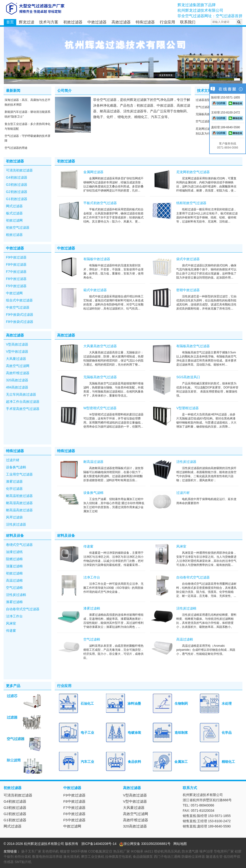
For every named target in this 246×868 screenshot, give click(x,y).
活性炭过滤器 (16, 524)
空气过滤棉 (14, 588)
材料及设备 (15, 535)
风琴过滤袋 (14, 517)
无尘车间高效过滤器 (21, 394)
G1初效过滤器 (17, 199)
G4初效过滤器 (17, 177)
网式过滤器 (14, 206)
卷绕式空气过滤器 (19, 545)
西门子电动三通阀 (167, 857)
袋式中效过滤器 (188, 259)
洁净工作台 (14, 616)
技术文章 (204, 90)
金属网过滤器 (93, 172)
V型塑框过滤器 (187, 408)
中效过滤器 (97, 22)
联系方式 (190, 788)
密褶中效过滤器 (188, 290)
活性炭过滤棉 (16, 595)
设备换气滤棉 (16, 467)
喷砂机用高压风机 (167, 851)
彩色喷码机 (51, 851)
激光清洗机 (72, 857)
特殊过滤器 (145, 22)
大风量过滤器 (16, 359)
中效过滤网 (14, 293)
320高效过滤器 (17, 380)
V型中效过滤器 (17, 351)
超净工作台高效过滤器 (23, 402)
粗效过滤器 (14, 235)
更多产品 (13, 686)
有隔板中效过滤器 (97, 259)
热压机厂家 (122, 851)
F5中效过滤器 (16, 286)
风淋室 (11, 623)
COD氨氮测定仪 (100, 851)
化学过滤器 (14, 489)
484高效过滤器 (17, 387)
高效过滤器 (121, 22)
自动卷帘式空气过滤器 (23, 609)
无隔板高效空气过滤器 (100, 377)
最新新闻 (13, 90)
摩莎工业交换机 (93, 857)
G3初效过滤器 (17, 185)
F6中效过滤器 (16, 279)
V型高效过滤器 (17, 344)
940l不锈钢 (79, 851)
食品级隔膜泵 (143, 857)
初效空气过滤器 (18, 227)
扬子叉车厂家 (31, 851)
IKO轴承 (137, 851)
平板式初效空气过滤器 (100, 203)
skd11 (149, 851)
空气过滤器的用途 (16, 148)
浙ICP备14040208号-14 (99, 844)
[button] (237, 79)
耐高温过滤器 (93, 462)
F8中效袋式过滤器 (20, 322)
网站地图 (180, 844)
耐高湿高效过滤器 (19, 503)
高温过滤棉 (14, 580)
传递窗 (11, 630)
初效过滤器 (73, 22)
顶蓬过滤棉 (14, 566)
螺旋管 (65, 851)
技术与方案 (49, 22)
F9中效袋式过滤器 (20, 315)
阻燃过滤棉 (14, 559)
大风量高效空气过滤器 (100, 346)
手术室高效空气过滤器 (23, 409)
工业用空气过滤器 (19, 474)
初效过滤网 (14, 220)
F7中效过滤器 (16, 272)
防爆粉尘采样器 (193, 857)
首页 (10, 22)
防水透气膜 (190, 851)
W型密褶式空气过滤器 (100, 408)
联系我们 (188, 22)
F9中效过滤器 (16, 257)
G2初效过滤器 (17, 192)
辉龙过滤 (27, 22)
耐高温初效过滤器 (19, 496)
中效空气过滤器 (18, 307)
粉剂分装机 (23, 857)
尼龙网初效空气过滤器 (193, 172)
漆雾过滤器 (14, 481)
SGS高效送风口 (188, 377)
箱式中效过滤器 (95, 290)
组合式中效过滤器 (19, 300)
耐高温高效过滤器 (19, 510)
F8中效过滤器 (16, 264)
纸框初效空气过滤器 (191, 203)
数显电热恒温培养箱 (47, 857)
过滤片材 (13, 460)
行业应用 (167, 22)
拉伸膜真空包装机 (118, 857)
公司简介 (64, 90)
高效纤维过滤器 (18, 373)
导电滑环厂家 (224, 851)
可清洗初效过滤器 (19, 170)
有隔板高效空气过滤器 (193, 346)
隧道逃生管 (214, 857)
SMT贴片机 (23, 862)
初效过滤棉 (14, 573)
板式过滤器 (14, 213)
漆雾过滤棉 (14, 602)
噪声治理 (206, 851)
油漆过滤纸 (14, 552)
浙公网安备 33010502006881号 (145, 844)
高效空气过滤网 (18, 366)
